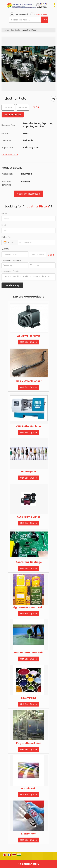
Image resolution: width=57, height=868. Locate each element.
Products (16, 30)
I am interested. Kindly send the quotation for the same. (28, 277)
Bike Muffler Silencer (29, 381)
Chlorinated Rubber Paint (28, 653)
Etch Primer (28, 834)
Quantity (5, 249)
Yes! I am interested (29, 194)
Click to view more (10, 155)
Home (6, 30)
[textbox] (23, 107)
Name (4, 213)
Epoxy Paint (29, 698)
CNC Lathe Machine (28, 426)
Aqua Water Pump (29, 336)
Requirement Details (10, 271)
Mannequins (29, 472)
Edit (36, 107)
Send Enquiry (29, 864)
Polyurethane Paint (28, 743)
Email (4, 225)
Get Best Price (13, 115)
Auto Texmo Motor (28, 517)
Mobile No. (6, 237)
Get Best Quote (28, 342)
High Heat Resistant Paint (28, 607)
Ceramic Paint (28, 788)
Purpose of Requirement (12, 260)
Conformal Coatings (29, 562)
